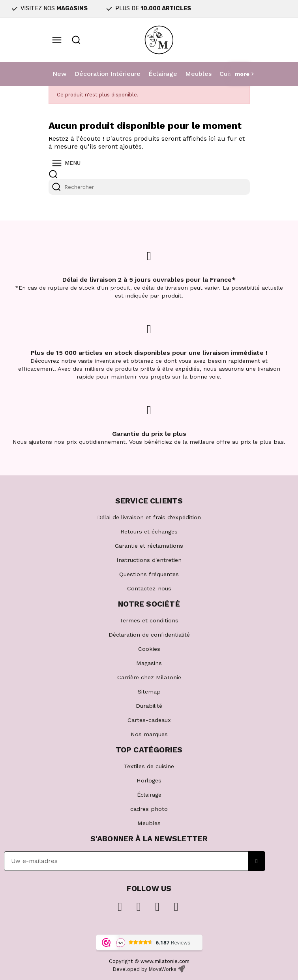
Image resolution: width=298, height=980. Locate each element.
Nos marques (149, 734)
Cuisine (230, 74)
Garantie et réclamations (149, 546)
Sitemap (149, 692)
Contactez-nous (149, 588)
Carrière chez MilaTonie (149, 677)
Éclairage (163, 74)
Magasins (149, 663)
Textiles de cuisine (149, 766)
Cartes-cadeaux (149, 720)
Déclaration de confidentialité (149, 635)
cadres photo (149, 809)
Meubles (198, 74)
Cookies (149, 649)
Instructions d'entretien (149, 560)
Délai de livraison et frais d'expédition (149, 517)
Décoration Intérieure (108, 74)
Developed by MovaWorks (145, 969)
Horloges (149, 780)
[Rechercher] (149, 187)
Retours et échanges (149, 531)
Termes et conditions (149, 620)
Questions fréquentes (149, 574)
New (60, 74)
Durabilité (149, 706)
